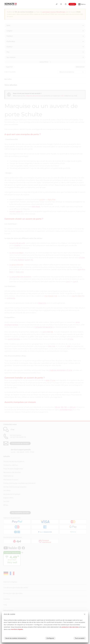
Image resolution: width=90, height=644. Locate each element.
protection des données (70, 627)
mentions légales (17, 629)
